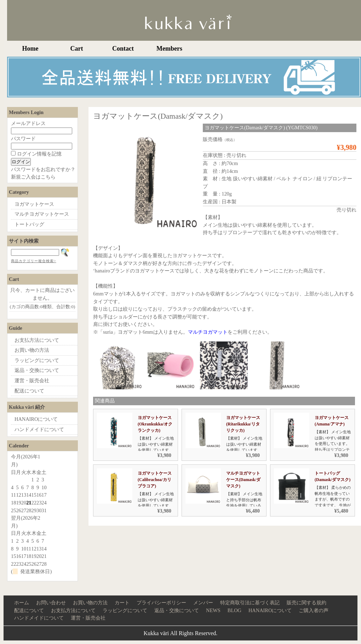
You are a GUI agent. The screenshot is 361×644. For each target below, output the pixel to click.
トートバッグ (29, 224)
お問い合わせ (51, 603)
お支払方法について (37, 340)
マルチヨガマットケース (42, 214)
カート (122, 603)
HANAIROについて (36, 419)
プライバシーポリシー (161, 603)
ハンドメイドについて (39, 429)
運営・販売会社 (32, 380)
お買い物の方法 (32, 350)
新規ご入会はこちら (33, 177)
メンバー (203, 603)
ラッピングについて (37, 360)
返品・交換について (37, 370)
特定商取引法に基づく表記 (250, 603)
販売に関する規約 (306, 603)
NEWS (213, 610)
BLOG (234, 610)
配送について (29, 391)
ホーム (22, 603)
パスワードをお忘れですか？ (43, 169)
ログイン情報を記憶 (36, 154)
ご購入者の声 (314, 610)
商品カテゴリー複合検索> (34, 261)
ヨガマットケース (34, 204)
